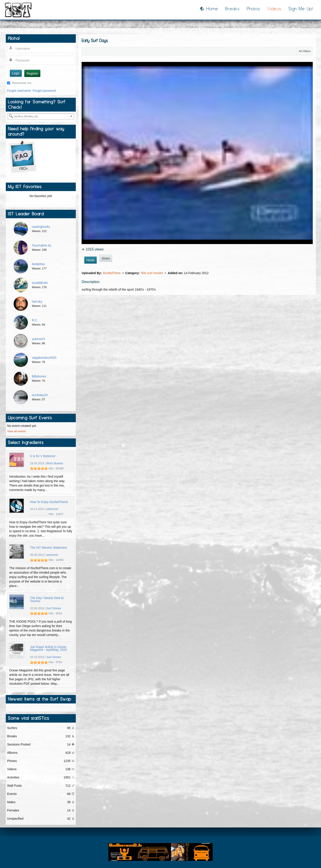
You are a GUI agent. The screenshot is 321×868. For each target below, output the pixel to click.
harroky (37, 302)
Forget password (44, 91)
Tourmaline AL (42, 245)
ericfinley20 (40, 395)
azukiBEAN (40, 283)
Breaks (232, 9)
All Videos (305, 51)
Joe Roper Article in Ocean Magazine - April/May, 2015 (48, 649)
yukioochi (38, 339)
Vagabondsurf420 (44, 358)
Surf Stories (54, 608)
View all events (16, 431)
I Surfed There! (18, 10)
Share (106, 258)
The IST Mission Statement (48, 548)
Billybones (39, 376)
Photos (253, 9)
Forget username (19, 91)
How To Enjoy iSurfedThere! (49, 502)
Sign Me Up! (301, 9)
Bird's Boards (55, 463)
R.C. (35, 320)
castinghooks (41, 227)
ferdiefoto (38, 264)
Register (32, 73)
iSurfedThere (112, 273)
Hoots (91, 260)
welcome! (52, 509)
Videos (274, 9)
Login (16, 73)
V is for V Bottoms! (43, 456)
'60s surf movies (152, 273)
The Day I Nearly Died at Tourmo (47, 600)
